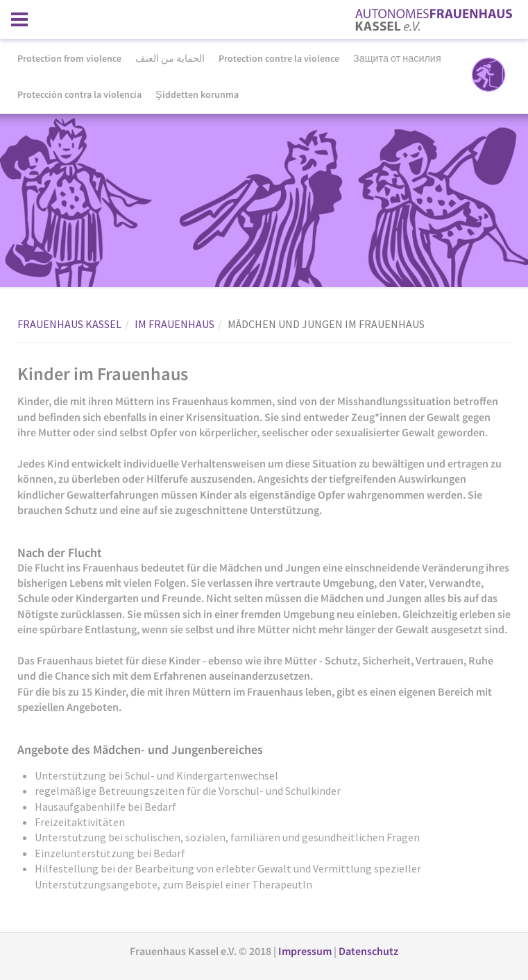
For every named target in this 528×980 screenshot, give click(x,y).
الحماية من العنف (170, 58)
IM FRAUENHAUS (174, 324)
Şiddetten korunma (197, 94)
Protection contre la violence (279, 58)
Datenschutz (368, 951)
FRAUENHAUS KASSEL (69, 324)
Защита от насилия (397, 58)
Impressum (306, 951)
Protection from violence (69, 58)
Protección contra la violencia (79, 94)
